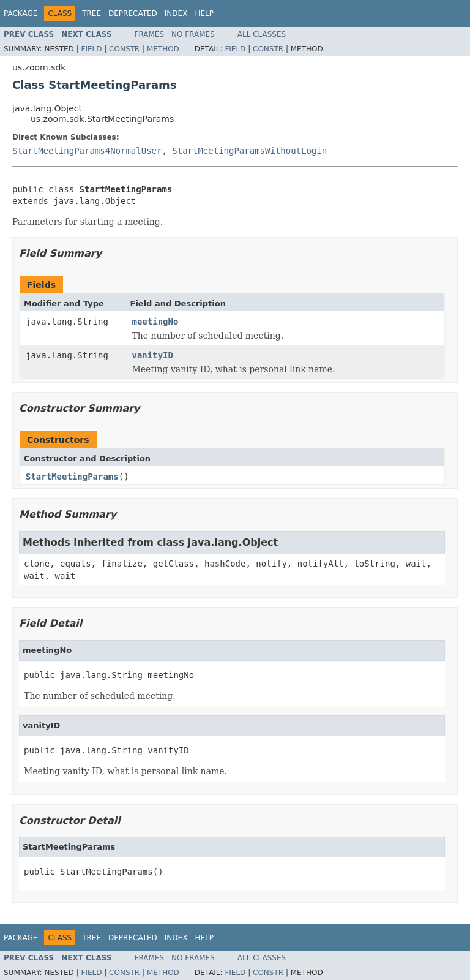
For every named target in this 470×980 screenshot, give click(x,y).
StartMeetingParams (72, 477)
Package (21, 13)
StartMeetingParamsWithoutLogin (249, 151)
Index (176, 13)
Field (91, 49)
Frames (150, 34)
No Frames (193, 34)
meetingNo (155, 322)
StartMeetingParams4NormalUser (87, 151)
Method (163, 49)
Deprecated (133, 13)
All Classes (262, 34)
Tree (91, 13)
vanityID (153, 355)
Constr (124, 49)
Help (204, 13)
